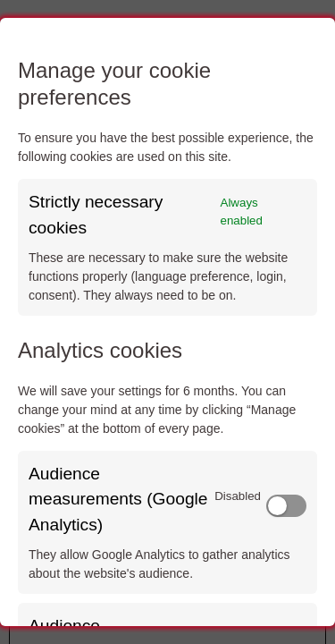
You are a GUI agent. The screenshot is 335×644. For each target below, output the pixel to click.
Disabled (238, 496)
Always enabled (242, 212)
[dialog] (167, 322)
